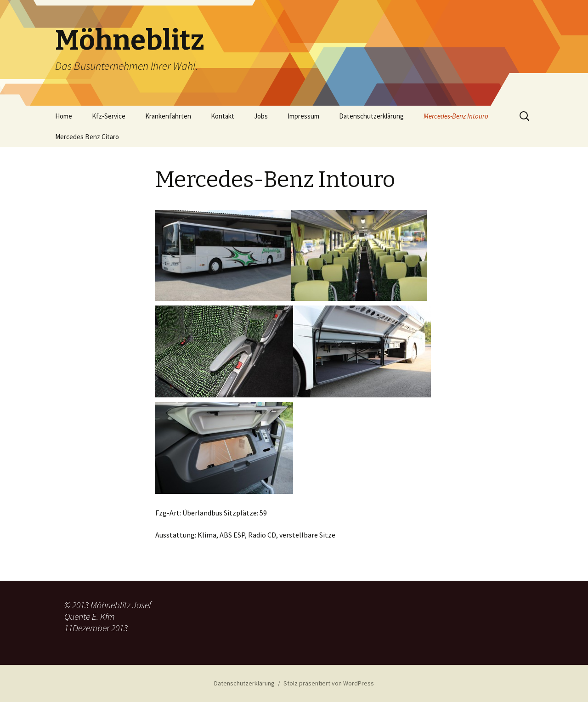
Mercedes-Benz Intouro (456, 116)
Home (64, 116)
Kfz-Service (109, 116)
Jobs (261, 116)
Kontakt (223, 116)
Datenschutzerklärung (371, 116)
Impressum (303, 116)
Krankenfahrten (168, 116)
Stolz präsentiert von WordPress (329, 683)
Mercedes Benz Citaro (87, 137)
